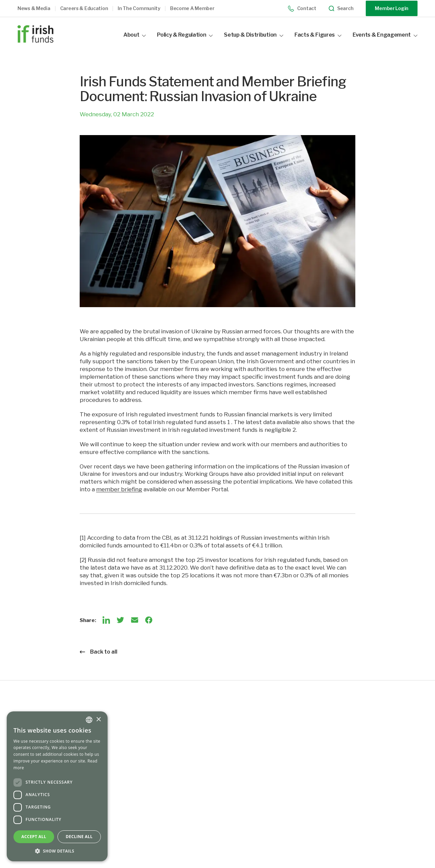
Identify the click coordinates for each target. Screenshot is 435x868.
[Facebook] (149, 620)
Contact (302, 9)
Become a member (192, 8)
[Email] (134, 620)
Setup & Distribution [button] (254, 35)
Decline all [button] (79, 837)
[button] (39, 9)
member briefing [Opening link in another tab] (119, 489)
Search (341, 9)
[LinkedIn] (106, 620)
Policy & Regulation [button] (185, 35)
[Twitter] (120, 620)
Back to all (98, 652)
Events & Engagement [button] (385, 35)
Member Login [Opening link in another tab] (392, 8)
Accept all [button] (34, 837)
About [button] (135, 35)
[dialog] (57, 786)
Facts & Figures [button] (318, 35)
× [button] (98, 720)
